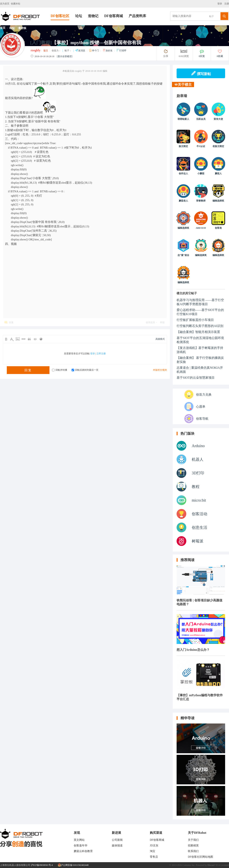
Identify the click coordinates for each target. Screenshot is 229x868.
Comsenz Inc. (189, 865)
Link (23, 339)
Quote (29, 339)
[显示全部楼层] (65, 56)
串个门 (94, 51)
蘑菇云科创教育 (83, 851)
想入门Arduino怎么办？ (193, 650)
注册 (226, 4)
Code (35, 339)
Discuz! (211, 865)
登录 (220, 4)
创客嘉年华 (81, 846)
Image (18, 339)
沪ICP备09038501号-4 (42, 865)
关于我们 (193, 840)
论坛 (79, 16)
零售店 (154, 857)
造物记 (93, 16)
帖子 (212, 16)
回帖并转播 (60, 370)
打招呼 (121, 51)
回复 (11, 322)
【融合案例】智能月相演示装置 (198, 332)
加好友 (108, 51)
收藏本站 (16, 4)
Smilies (41, 339)
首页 (3, 28)
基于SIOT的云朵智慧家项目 (196, 378)
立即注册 (101, 354)
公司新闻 (117, 840)
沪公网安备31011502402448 (73, 865)
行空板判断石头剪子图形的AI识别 (200, 326)
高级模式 (160, 339)
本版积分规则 (160, 370)
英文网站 (79, 840)
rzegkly (36, 50)
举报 (162, 322)
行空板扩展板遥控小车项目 (195, 320)
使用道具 (150, 322)
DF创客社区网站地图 (200, 857)
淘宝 (153, 851)
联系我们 (193, 851)
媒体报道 (117, 846)
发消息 (80, 51)
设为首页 (5, 4)
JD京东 (154, 846)
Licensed (225, 865)
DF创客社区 (60, 16)
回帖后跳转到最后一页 (85, 370)
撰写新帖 (201, 73)
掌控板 (22, 28)
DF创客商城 (114, 16)
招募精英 (193, 846)
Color (12, 339)
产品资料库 (137, 16)
